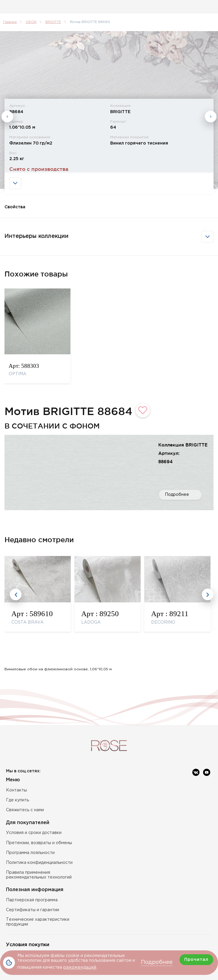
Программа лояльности (30, 853)
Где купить (17, 800)
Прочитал (196, 960)
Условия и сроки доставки (34, 833)
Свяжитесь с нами (25, 810)
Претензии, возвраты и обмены (39, 843)
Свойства (15, 237)
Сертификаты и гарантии (33, 910)
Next (211, 132)
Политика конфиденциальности (39, 863)
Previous (7, 132)
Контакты (16, 790)
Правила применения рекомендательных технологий (39, 875)
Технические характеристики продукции (38, 922)
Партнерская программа (32, 900)
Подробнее (177, 524)
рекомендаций (80, 967)
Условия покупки (28, 945)
